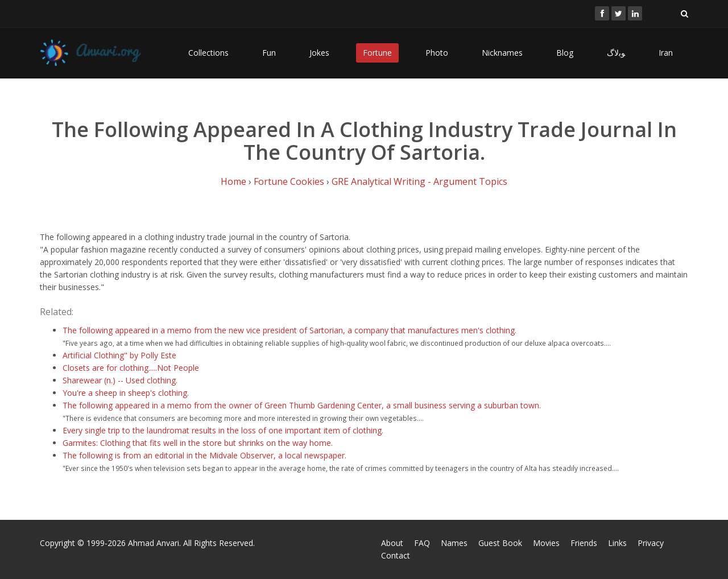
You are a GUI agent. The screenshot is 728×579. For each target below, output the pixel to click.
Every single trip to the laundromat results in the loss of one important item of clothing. (223, 430)
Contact (396, 555)
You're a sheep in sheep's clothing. (126, 393)
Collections (208, 53)
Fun (269, 53)
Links (617, 543)
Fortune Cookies (289, 181)
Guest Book (500, 543)
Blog (565, 53)
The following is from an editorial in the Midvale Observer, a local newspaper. (204, 455)
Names (454, 543)
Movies (546, 543)
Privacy (651, 543)
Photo (437, 53)
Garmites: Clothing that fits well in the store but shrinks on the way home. (198, 443)
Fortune (377, 53)
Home (233, 181)
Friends (584, 543)
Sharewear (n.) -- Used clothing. (120, 380)
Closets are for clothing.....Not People (131, 368)
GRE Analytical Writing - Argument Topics (419, 181)
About (392, 543)
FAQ (422, 543)
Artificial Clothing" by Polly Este (119, 355)
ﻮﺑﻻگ (616, 53)
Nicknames (502, 53)
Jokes (319, 53)
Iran (666, 53)
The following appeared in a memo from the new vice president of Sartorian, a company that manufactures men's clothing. (289, 330)
